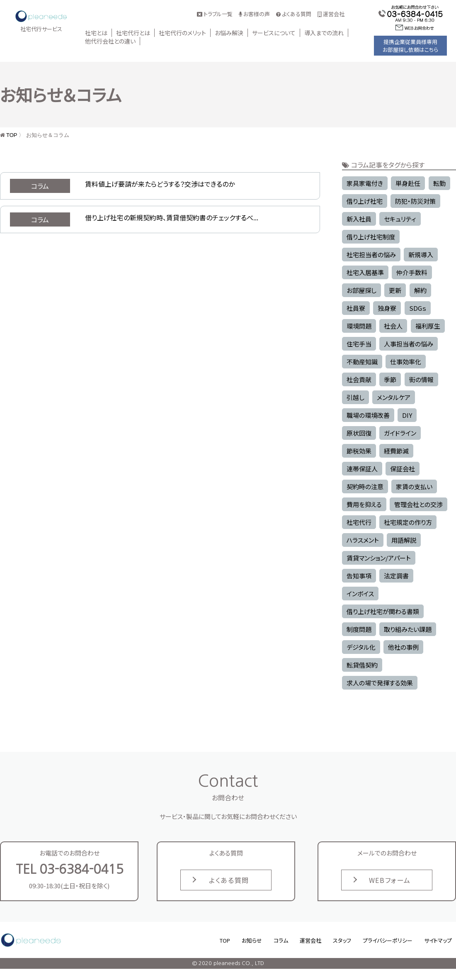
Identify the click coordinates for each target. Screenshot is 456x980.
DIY (407, 415)
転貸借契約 (362, 665)
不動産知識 (362, 362)
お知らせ (252, 940)
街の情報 (421, 379)
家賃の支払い (414, 486)
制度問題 (359, 629)
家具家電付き (365, 183)
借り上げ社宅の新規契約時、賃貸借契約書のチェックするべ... (172, 217)
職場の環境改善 (368, 415)
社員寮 (356, 308)
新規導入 (421, 255)
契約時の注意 (365, 486)
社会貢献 (359, 379)
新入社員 (359, 219)
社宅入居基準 (365, 272)
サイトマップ (438, 940)
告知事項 (359, 576)
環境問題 (359, 326)
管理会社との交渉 (418, 504)
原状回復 (359, 433)
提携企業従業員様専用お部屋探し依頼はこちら (410, 46)
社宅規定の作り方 (408, 522)
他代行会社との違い (110, 41)
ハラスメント (363, 540)
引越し (355, 397)
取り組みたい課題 (408, 629)
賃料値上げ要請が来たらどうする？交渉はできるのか (160, 184)
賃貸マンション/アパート (379, 558)
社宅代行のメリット (182, 33)
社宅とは (96, 33)
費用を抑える (364, 504)
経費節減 (396, 451)
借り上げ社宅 (365, 201)
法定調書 (396, 576)
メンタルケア (394, 397)
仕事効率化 (406, 362)
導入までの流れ (324, 33)
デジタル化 (361, 647)
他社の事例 (403, 647)
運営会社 (331, 14)
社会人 (393, 326)
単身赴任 (408, 183)
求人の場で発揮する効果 (380, 683)
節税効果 (359, 451)
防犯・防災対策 (415, 201)
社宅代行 (359, 522)
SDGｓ (418, 308)
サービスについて (274, 33)
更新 (395, 290)
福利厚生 (428, 326)
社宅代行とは (133, 33)
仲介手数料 (412, 272)
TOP (12, 135)
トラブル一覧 (215, 14)
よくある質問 (294, 14)
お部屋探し (361, 290)
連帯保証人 (362, 469)
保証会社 (403, 469)
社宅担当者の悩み (371, 255)
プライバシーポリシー (388, 940)
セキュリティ (400, 219)
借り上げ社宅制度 (371, 237)
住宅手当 (359, 344)
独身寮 (387, 308)
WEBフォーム (390, 880)
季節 (390, 379)
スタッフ (342, 940)
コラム (281, 940)
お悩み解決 (229, 33)
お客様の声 (254, 14)
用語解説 (404, 540)
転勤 (439, 183)
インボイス (360, 594)
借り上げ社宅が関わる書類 (383, 611)
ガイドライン (400, 433)
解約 (420, 290)
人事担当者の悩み (409, 344)
